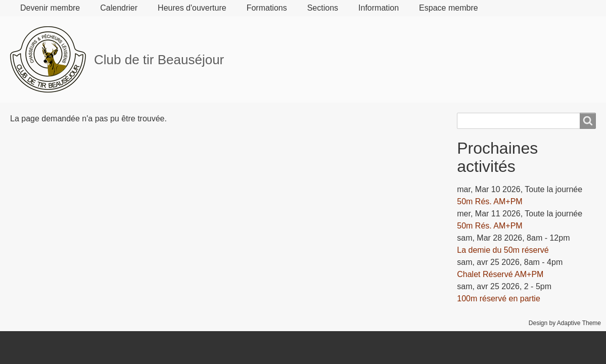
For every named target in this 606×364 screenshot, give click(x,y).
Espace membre (449, 8)
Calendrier (119, 8)
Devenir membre (50, 8)
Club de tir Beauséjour (159, 60)
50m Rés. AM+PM (490, 201)
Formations (267, 8)
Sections (323, 8)
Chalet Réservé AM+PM (500, 274)
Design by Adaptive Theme (565, 323)
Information (379, 8)
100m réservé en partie (499, 299)
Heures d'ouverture (192, 8)
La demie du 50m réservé (503, 250)
